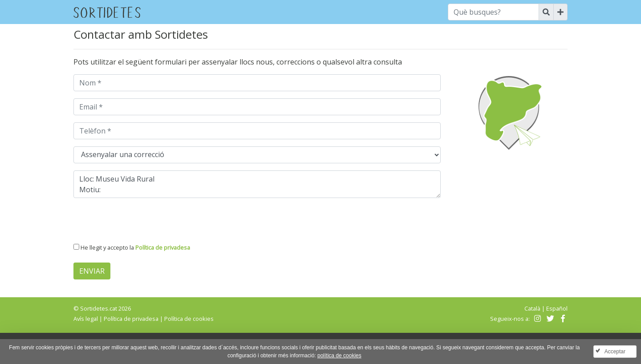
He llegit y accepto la (135, 247)
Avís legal (86, 319)
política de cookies (339, 356)
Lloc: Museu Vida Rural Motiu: (257, 184)
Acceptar (615, 352)
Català (532, 308)
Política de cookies (189, 319)
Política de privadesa (163, 247)
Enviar (92, 271)
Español (557, 308)
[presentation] (141, 222)
